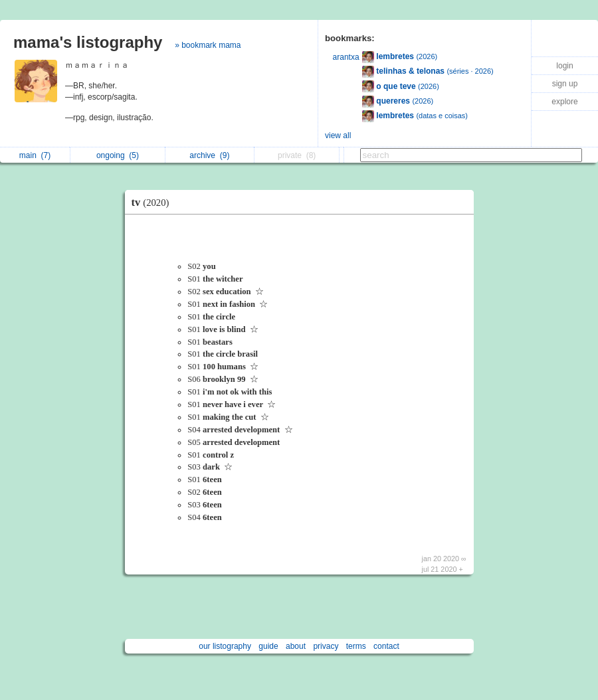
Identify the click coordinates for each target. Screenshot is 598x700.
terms (356, 646)
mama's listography (88, 42)
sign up (565, 84)
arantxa (346, 57)
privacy (326, 646)
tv (154, 202)
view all (338, 135)
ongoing (118, 155)
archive (209, 155)
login (564, 66)
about (296, 646)
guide (268, 646)
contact (386, 646)
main (35, 155)
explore (564, 102)
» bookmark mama (208, 45)
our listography (225, 646)
